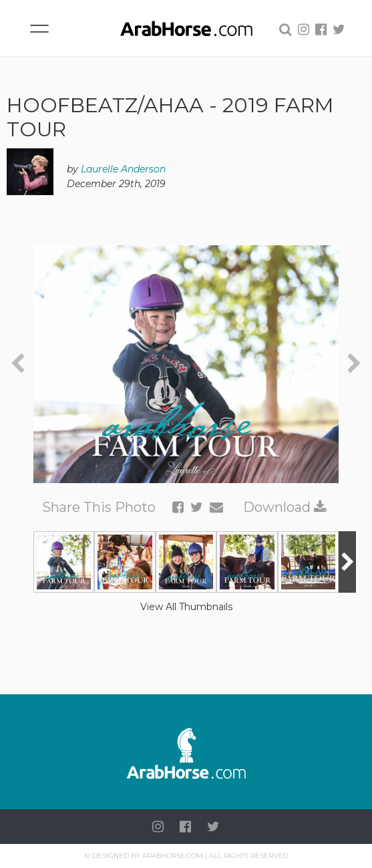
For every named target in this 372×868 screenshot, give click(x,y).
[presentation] (18, 364)
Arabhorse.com (173, 856)
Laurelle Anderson (123, 169)
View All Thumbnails (186, 607)
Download (285, 507)
